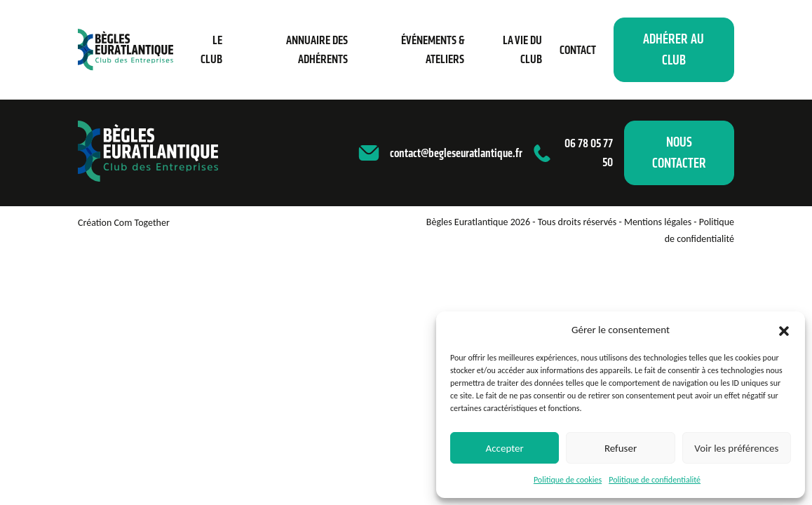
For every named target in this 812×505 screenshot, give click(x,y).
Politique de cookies (568, 480)
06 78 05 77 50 (589, 153)
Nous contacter (679, 153)
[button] (784, 330)
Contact (578, 50)
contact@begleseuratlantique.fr (456, 153)
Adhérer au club (674, 49)
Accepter (505, 448)
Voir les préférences (736, 448)
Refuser (621, 448)
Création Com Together (124, 223)
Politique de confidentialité (655, 480)
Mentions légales (658, 222)
